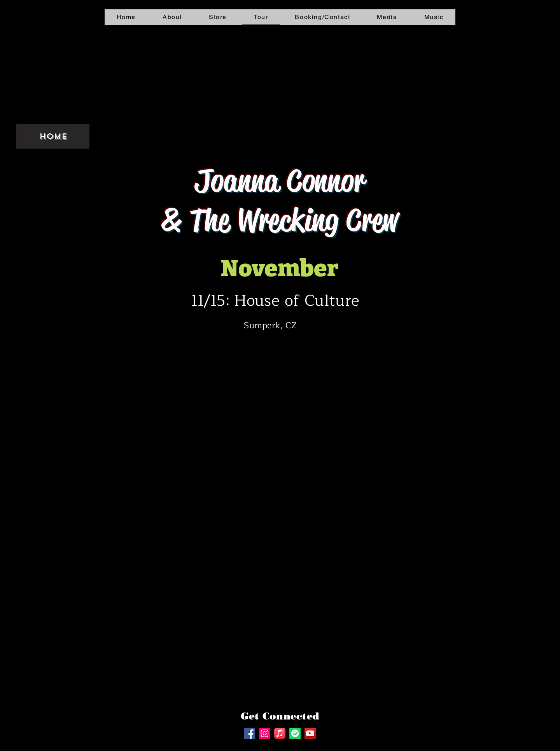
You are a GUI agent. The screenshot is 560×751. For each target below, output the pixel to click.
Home (53, 136)
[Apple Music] (280, 733)
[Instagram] (265, 733)
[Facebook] (249, 733)
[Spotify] (295, 733)
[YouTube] (310, 733)
